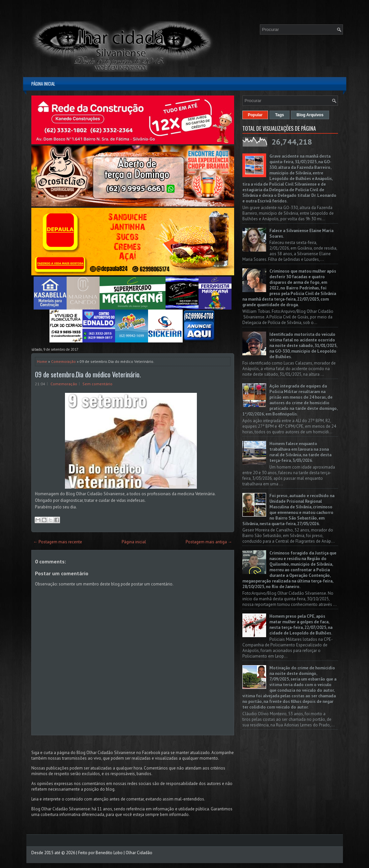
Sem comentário (97, 384)
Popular (255, 115)
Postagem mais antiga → (209, 542)
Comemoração (63, 361)
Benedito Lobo (109, 853)
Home (42, 361)
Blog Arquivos (310, 115)
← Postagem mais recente (58, 542)
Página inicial (43, 84)
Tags (279, 115)
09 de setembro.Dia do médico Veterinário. (88, 374)
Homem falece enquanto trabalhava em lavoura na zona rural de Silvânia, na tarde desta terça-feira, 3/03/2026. (300, 452)
